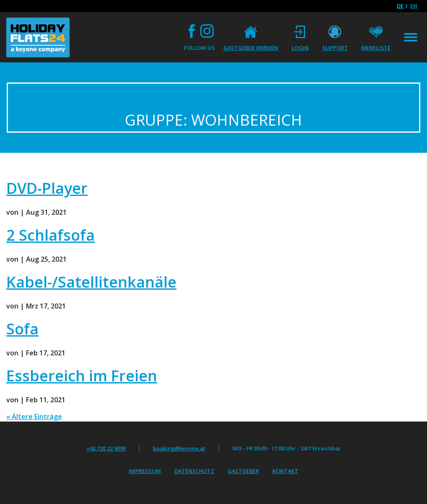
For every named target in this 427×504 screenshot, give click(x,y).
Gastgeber (243, 471)
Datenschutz (194, 471)
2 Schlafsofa (50, 235)
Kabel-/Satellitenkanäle (91, 282)
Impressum (145, 471)
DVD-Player (47, 188)
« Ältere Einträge (34, 417)
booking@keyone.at (179, 448)
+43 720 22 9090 (106, 448)
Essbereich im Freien (82, 376)
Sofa (22, 329)
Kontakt (285, 471)
